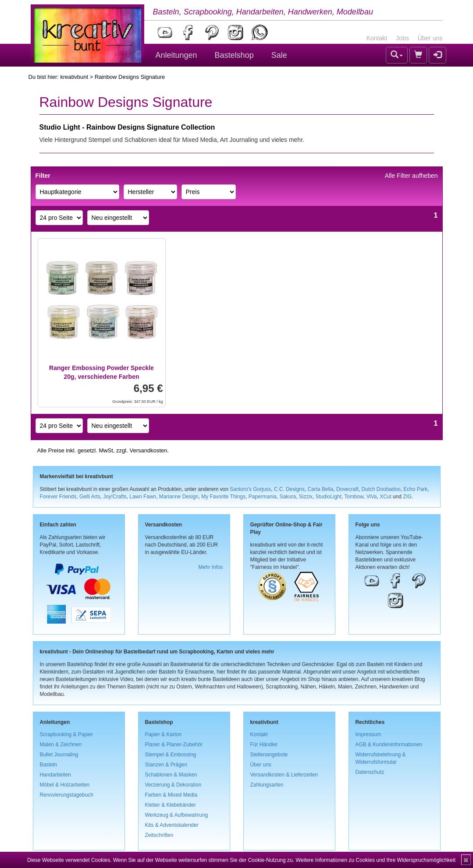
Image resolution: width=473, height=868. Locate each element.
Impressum (368, 734)
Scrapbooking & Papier (67, 734)
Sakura (288, 497)
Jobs (402, 38)
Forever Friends (58, 497)
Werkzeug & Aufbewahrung (177, 815)
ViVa (372, 497)
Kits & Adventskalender (172, 825)
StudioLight (328, 497)
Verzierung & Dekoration (173, 785)
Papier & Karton (164, 734)
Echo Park (415, 489)
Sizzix (306, 497)
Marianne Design (179, 497)
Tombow (354, 497)
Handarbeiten (55, 775)
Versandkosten (148, 450)
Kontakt (377, 38)
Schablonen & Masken (171, 775)
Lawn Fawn (143, 497)
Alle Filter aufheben (411, 176)
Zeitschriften (159, 835)
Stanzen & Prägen (166, 765)
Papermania (263, 497)
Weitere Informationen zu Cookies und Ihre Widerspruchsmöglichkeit (375, 860)
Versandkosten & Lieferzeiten (284, 775)
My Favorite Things (223, 497)
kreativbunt (74, 77)
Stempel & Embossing (171, 755)
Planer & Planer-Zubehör (174, 745)
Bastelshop (234, 55)
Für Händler (264, 745)
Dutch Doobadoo (381, 489)
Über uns (430, 38)
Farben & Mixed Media (171, 795)
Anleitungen (176, 55)
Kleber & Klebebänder (171, 805)
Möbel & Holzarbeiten (65, 785)
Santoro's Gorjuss (250, 489)
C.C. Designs (289, 489)
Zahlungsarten (267, 785)
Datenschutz (370, 772)
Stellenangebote (269, 755)
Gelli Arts (90, 497)
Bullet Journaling (59, 755)
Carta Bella (321, 489)
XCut (385, 497)
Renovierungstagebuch (67, 795)
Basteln (49, 765)
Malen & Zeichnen (61, 745)
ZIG (407, 497)
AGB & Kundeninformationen (389, 745)
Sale (279, 55)
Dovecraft (347, 489)
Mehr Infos (210, 567)
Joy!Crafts (115, 497)
